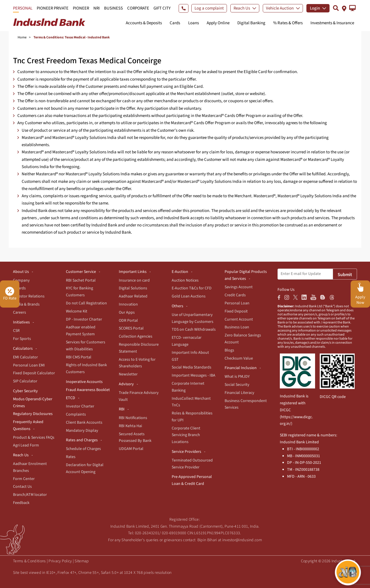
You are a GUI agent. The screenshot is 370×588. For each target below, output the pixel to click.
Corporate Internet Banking (188, 387)
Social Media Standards (192, 367)
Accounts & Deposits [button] (144, 23)
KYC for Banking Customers (79, 292)
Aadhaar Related (133, 296)
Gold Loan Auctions (189, 296)
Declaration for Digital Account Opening (85, 468)
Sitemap (82, 561)
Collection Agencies (136, 336)
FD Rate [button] (10, 294)
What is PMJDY (237, 377)
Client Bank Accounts (84, 423)
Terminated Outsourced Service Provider (192, 464)
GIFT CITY (162, 8)
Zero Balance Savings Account (243, 339)
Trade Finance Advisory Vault (139, 396)
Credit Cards (235, 295)
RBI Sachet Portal (81, 280)
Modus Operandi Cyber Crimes (33, 403)
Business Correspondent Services (246, 404)
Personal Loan (237, 303)
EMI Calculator (25, 357)
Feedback (21, 503)
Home (22, 37)
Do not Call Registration (86, 303)
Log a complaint (209, 8)
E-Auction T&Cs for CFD (192, 288)
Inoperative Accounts (84, 382)
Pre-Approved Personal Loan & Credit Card (192, 480)
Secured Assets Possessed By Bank (135, 438)
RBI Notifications (133, 418)
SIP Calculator (25, 381)
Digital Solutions (133, 288)
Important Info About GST (190, 356)
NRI (97, 8)
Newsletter (128, 374)
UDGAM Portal (131, 449)
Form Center (24, 479)
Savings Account (239, 287)
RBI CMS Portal (79, 357)
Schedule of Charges (83, 449)
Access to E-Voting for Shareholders (137, 363)
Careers (20, 312)
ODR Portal (128, 321)
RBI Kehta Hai (130, 426)
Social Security (237, 385)
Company (21, 280)
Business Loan (237, 327)
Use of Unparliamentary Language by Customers (193, 318)
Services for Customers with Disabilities (86, 346)
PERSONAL (23, 8)
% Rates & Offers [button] (288, 23)
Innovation (128, 304)
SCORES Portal (131, 328)
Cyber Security (25, 391)
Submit (345, 275)
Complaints (76, 414)
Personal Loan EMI (29, 365)
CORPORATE (138, 8)
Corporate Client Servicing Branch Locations (186, 435)
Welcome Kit (77, 311)
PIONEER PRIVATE (53, 8)
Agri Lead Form (26, 445)
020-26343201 (147, 533)
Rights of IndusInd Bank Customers (86, 369)
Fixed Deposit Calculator (34, 373)
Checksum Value (239, 358)
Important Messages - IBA (194, 375)
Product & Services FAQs (34, 438)
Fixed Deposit (236, 311)
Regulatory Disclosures (33, 414)
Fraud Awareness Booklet (88, 390)
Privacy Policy (60, 561)
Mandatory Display (82, 431)
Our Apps (127, 312)
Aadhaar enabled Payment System (81, 331)
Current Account (239, 319)
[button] (353, 8)
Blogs (229, 350)
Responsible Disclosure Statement (139, 348)
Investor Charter (80, 406)
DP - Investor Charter (84, 319)
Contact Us (22, 487)
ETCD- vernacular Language (187, 341)
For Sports (22, 339)
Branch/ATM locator (30, 495)
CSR (16, 331)
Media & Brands (26, 304)
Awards (19, 288)
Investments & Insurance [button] (332, 23)
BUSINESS (113, 8)
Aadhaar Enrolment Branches (30, 467)
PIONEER (81, 8)
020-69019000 (174, 533)
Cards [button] (175, 23)
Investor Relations (29, 296)
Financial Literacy (239, 393)
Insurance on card (134, 280)
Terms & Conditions (29, 561)
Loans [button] (194, 23)
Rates (71, 457)
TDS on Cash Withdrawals (194, 330)
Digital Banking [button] (251, 23)
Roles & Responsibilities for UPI (192, 417)
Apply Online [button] (218, 23)
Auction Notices (185, 280)
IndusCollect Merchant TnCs (191, 402)
